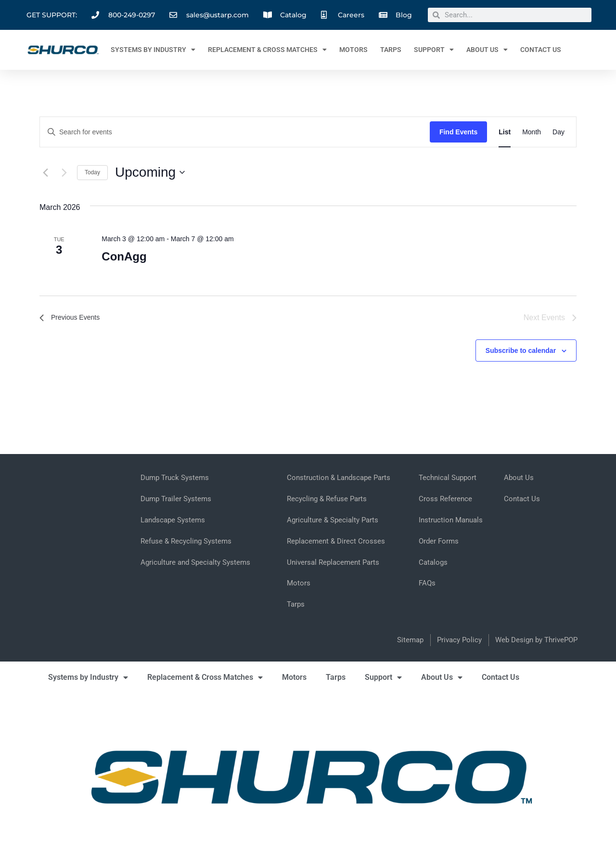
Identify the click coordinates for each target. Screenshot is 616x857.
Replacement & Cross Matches (267, 50)
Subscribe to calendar (521, 351)
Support (434, 50)
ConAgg (124, 256)
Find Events (458, 132)
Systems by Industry (153, 50)
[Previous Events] (45, 172)
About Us (487, 50)
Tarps (391, 50)
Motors (353, 50)
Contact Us (541, 50)
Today (92, 172)
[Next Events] (64, 172)
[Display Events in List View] (505, 132)
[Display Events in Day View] (558, 132)
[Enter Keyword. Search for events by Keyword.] (235, 132)
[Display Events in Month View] (532, 132)
